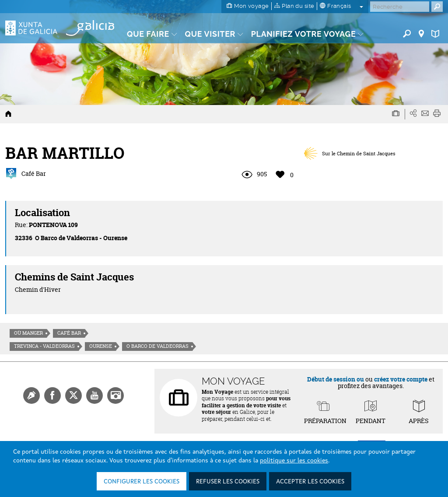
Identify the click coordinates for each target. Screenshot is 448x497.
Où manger (28, 333)
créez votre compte (401, 379)
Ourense (101, 346)
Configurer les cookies (142, 482)
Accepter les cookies (310, 482)
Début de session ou (336, 379)
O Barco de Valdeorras (157, 346)
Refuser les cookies (228, 482)
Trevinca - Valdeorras (44, 346)
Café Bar (69, 333)
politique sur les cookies (294, 461)
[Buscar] (400, 7)
